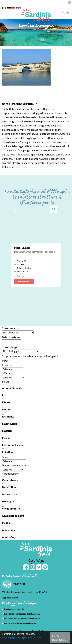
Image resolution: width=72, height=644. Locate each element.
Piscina (6, 438)
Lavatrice (7, 431)
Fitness (6, 402)
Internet (7, 409)
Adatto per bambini (13, 516)
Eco (4, 395)
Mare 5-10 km (9, 494)
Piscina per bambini (13, 445)
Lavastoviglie (10, 424)
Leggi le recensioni (10, 597)
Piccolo (6, 523)
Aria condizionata (12, 388)
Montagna (8, 501)
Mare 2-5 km (9, 487)
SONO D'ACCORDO (59, 638)
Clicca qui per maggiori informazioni (22, 637)
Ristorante (8, 416)
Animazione (9, 530)
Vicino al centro (11, 509)
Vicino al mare (10, 480)
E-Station (7, 452)
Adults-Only (9, 537)
